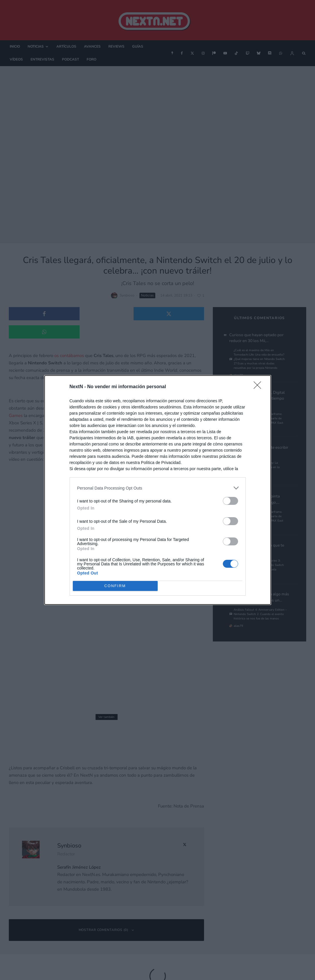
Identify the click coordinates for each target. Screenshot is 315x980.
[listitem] (158, 488)
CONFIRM (115, 586)
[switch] (230, 501)
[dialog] (158, 490)
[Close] (259, 387)
